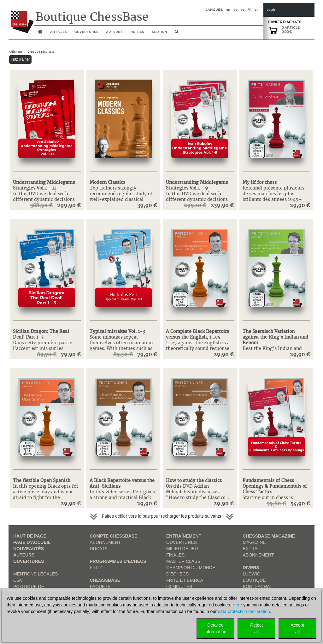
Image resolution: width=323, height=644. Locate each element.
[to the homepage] (21, 17)
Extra (250, 549)
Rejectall (256, 628)
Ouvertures (29, 561)
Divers (251, 568)
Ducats (99, 549)
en (228, 10)
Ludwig (252, 574)
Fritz (96, 568)
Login (271, 10)
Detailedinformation (215, 628)
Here (237, 605)
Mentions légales (36, 574)
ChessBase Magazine (269, 536)
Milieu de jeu (182, 549)
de (235, 10)
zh (257, 10)
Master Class (183, 561)
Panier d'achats (285, 22)
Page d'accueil (32, 542)
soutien (159, 32)
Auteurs (114, 32)
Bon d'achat (258, 587)
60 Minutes (179, 587)
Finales (175, 555)
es (242, 10)
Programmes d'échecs (118, 561)
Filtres (137, 32)
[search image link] (176, 33)
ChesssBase (105, 580)
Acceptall (298, 628)
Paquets (100, 587)
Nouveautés (29, 549)
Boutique (254, 580)
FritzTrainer (20, 59)
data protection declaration (244, 611)
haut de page (30, 536)
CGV (18, 580)
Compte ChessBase (114, 536)
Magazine (254, 542)
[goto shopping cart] (273, 30)
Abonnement (106, 542)
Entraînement (184, 536)
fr (250, 10)
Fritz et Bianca (185, 580)
